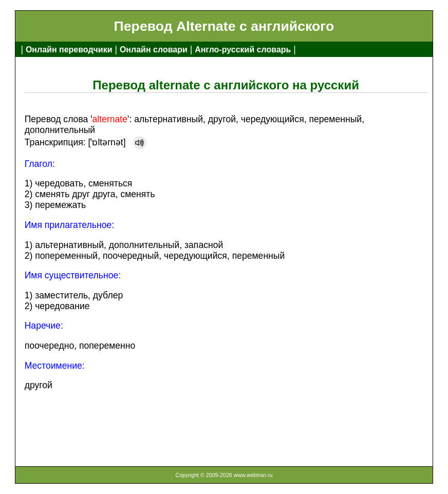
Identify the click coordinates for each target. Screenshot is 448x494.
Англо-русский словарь (243, 50)
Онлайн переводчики (69, 50)
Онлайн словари (154, 50)
